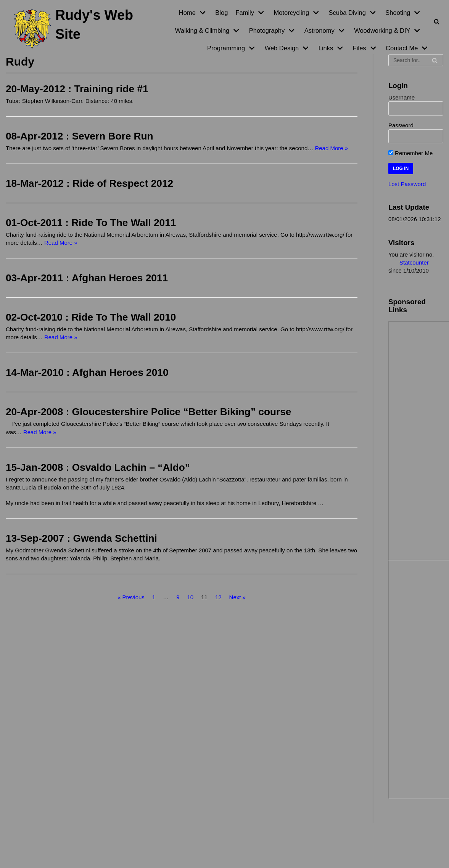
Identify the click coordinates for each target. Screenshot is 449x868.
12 (218, 597)
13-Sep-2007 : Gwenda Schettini (81, 538)
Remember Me (410, 153)
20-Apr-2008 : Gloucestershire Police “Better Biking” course (148, 412)
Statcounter (414, 262)
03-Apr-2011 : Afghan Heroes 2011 (87, 278)
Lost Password (407, 184)
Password (401, 125)
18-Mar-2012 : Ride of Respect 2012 (89, 183)
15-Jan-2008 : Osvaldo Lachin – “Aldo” (98, 467)
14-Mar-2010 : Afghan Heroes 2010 (87, 372)
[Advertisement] (421, 440)
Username (402, 97)
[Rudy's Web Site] (75, 29)
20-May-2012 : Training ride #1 (77, 89)
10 (191, 597)
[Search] (437, 22)
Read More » (331, 148)
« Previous (131, 597)
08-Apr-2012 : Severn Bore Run (80, 136)
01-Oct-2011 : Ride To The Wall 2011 (91, 223)
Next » (237, 597)
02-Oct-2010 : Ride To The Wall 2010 (91, 317)
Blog (221, 13)
